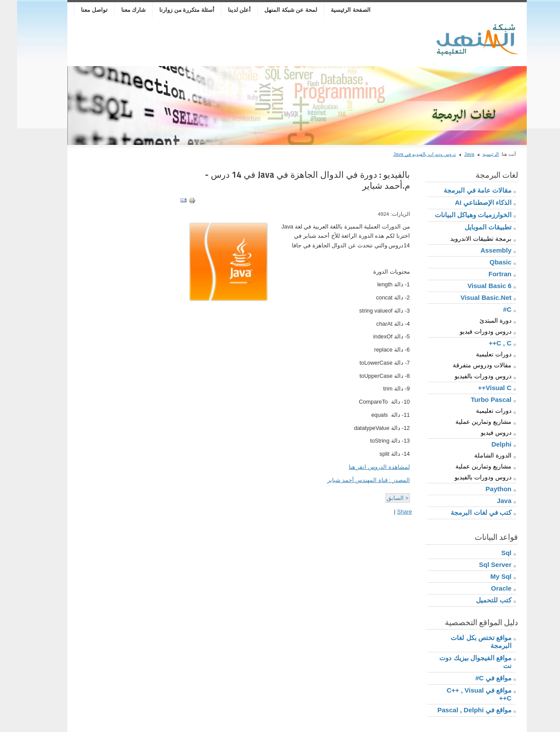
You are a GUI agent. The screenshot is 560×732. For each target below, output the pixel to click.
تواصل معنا (77, 10)
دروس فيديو (479, 433)
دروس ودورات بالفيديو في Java (408, 154)
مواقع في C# (476, 678)
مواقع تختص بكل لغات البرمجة (464, 642)
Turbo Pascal (474, 399)
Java (452, 154)
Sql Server (478, 565)
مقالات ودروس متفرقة (465, 365)
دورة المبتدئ (478, 320)
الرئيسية (474, 154)
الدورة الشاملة (476, 455)
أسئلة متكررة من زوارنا (170, 10)
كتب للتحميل (477, 600)
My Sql (484, 576)
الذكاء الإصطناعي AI (466, 202)
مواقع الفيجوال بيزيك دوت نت (458, 662)
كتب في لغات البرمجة (464, 512)
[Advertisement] (213, 42)
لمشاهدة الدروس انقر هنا (362, 467)
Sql (489, 553)
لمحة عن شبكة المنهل (274, 10)
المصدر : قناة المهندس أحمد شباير (351, 480)
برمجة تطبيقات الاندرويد (464, 239)
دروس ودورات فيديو (469, 331)
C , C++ (483, 343)
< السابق (381, 498)
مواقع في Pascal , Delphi (457, 710)
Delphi (484, 444)
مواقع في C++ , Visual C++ (462, 694)
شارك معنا (117, 10)
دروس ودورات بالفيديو (466, 376)
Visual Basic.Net (469, 297)
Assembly (479, 250)
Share (387, 512)
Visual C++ (478, 388)
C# (490, 309)
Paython (481, 489)
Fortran (483, 274)
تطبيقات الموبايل (471, 227)
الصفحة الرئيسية (334, 10)
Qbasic (483, 262)
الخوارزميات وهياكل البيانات (456, 215)
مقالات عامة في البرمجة (460, 190)
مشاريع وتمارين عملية (466, 422)
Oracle (484, 588)
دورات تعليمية (477, 354)
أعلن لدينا (222, 10)
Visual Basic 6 (472, 286)
